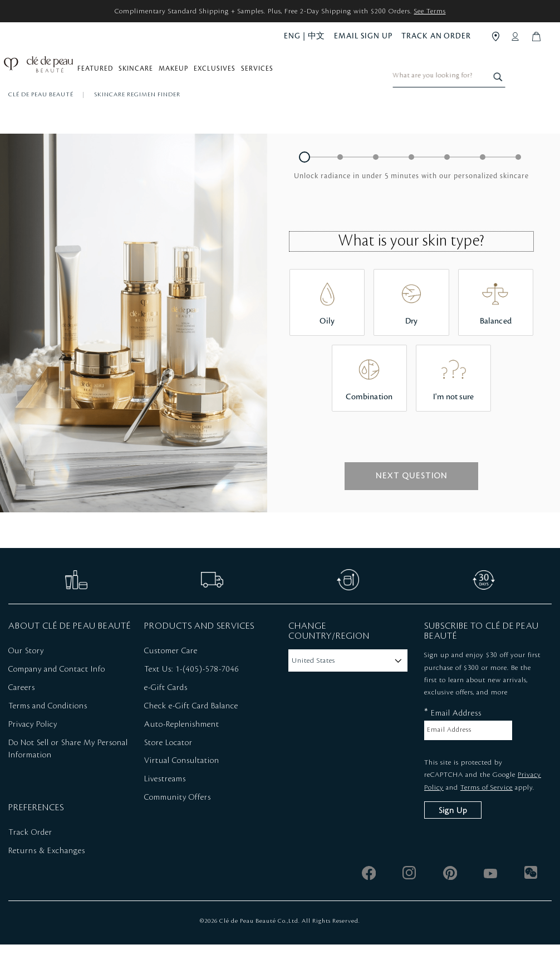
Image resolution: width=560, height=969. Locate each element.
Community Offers (178, 822)
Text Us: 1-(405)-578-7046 (192, 694)
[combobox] (497, 70)
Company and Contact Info (57, 694)
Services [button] (263, 73)
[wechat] (531, 897)
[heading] (411, 200)
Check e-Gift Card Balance (191, 731)
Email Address (453, 737)
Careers (22, 712)
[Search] (544, 70)
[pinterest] (450, 897)
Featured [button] (101, 73)
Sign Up (453, 835)
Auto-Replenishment (182, 749)
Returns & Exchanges (47, 875)
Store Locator (168, 767)
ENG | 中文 (304, 36)
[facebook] (369, 897)
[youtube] (491, 897)
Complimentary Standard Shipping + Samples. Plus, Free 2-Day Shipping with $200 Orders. (280, 11)
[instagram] (409, 897)
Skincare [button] (141, 73)
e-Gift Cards (166, 712)
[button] (304, 182)
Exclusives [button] (220, 73)
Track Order (30, 857)
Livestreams (165, 804)
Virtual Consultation (182, 785)
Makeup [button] (179, 73)
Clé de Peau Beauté (42, 119)
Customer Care (171, 676)
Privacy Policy (33, 749)
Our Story (26, 676)
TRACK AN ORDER (436, 36)
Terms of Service (487, 811)
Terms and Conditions (48, 731)
